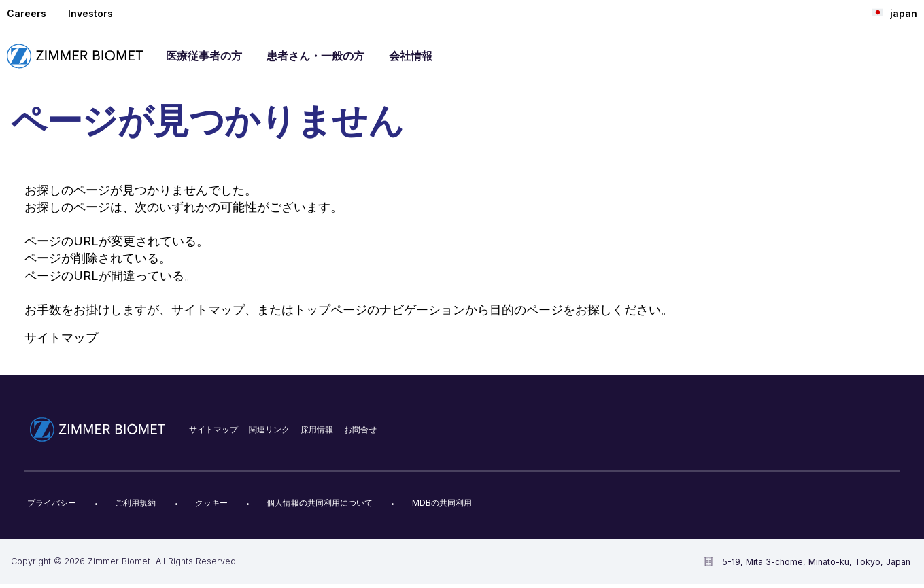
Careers (27, 13)
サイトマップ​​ (213, 429)
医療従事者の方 (204, 56)
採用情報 (317, 429)
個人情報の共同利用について (320, 503)
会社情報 (411, 56)
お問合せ (360, 429)
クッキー (211, 503)
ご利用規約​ (135, 503)
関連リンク (269, 429)
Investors (90, 13)
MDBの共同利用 (442, 503)
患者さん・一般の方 (315, 56)
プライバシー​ (52, 503)
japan (895, 13)
